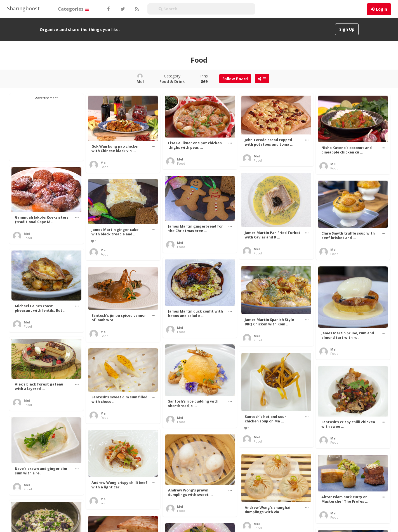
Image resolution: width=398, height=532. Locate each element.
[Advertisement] (46, 128)
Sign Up (347, 29)
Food (104, 167)
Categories (73, 9)
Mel (103, 163)
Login (381, 9)
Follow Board (235, 79)
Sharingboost (23, 8)
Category (172, 79)
